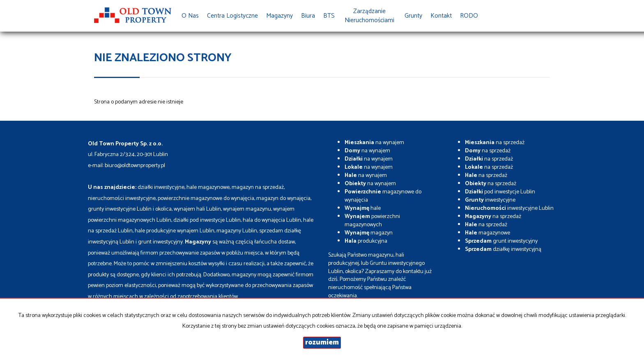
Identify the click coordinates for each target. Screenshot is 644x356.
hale (363, 208)
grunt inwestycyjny (501, 241)
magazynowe (488, 233)
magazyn (369, 233)
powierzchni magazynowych (372, 221)
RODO (469, 16)
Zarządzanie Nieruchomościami (369, 16)
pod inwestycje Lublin (500, 192)
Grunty (413, 16)
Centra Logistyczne (232, 16)
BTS (329, 16)
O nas (190, 16)
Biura (308, 16)
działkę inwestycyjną (503, 249)
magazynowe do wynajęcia (383, 196)
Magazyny (279, 16)
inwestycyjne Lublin (509, 208)
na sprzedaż (495, 143)
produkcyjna (366, 241)
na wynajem (374, 143)
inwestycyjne (490, 200)
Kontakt (441, 16)
